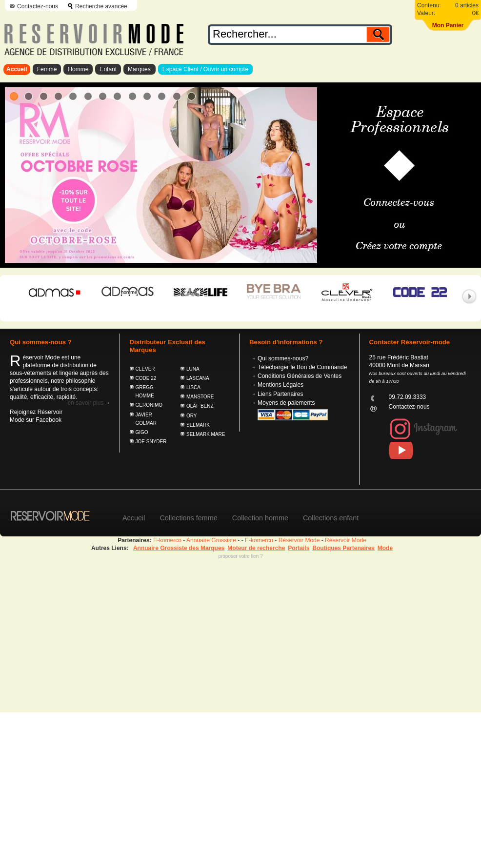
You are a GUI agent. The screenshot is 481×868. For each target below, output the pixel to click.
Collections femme (188, 518)
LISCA (193, 387)
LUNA (193, 369)
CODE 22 (146, 378)
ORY (192, 416)
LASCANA (198, 378)
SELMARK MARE (206, 434)
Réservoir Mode (299, 540)
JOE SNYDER (151, 442)
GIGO (142, 432)
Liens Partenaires (280, 394)
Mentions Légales (281, 385)
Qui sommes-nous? (283, 358)
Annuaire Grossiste (211, 540)
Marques (140, 69)
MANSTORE (200, 397)
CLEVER (145, 369)
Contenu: (429, 5)
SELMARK (198, 425)
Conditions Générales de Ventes (300, 376)
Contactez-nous (38, 6)
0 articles (467, 5)
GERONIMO (149, 405)
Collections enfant (331, 518)
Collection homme (260, 518)
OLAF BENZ (200, 406)
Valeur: (426, 13)
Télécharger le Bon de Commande (302, 367)
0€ (475, 13)
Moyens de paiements (286, 403)
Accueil (17, 69)
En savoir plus (85, 403)
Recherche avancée (101, 6)
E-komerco (167, 540)
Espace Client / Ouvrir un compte (205, 69)
